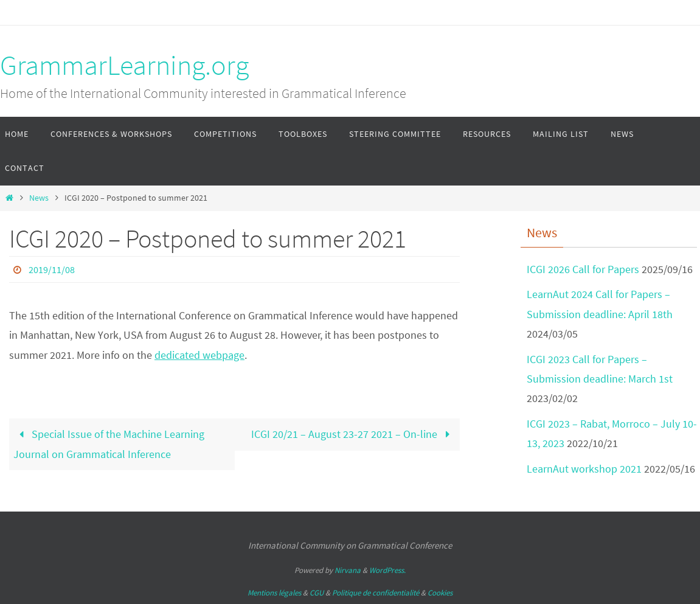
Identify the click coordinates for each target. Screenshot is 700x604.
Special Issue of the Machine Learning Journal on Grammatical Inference (109, 444)
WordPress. (387, 570)
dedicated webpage (199, 355)
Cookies (440, 593)
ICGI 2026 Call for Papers (583, 269)
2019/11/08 (52, 269)
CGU (317, 593)
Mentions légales (274, 593)
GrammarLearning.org (124, 65)
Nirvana (348, 570)
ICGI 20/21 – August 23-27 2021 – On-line (353, 434)
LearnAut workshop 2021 (584, 469)
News (39, 198)
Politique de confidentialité (376, 593)
